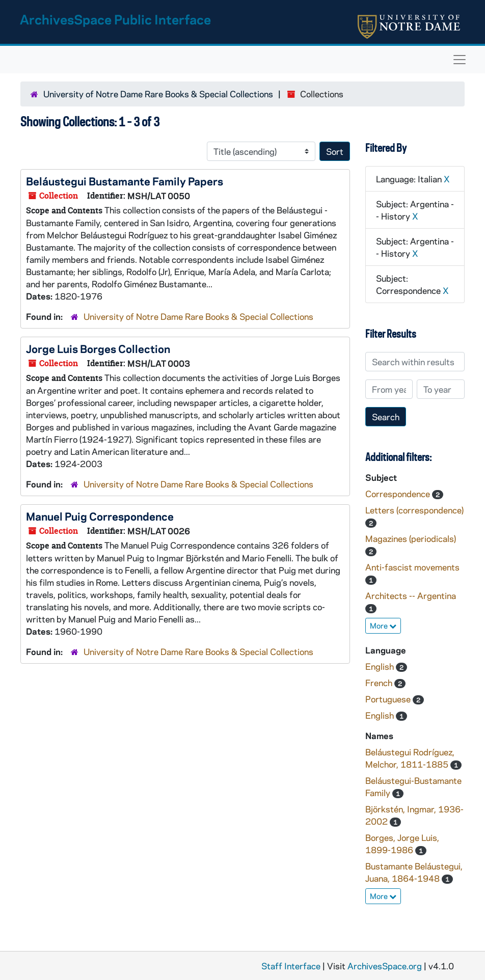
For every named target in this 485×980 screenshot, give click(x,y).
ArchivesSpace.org (385, 966)
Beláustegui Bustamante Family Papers (125, 181)
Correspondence (399, 494)
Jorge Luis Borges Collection (98, 348)
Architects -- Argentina (411, 595)
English (381, 666)
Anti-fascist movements (412, 567)
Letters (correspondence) (414, 510)
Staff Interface (291, 966)
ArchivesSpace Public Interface (115, 19)
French (380, 683)
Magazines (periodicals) (411, 538)
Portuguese (389, 699)
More (383, 625)
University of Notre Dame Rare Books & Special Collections (158, 94)
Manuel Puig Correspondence (100, 516)
